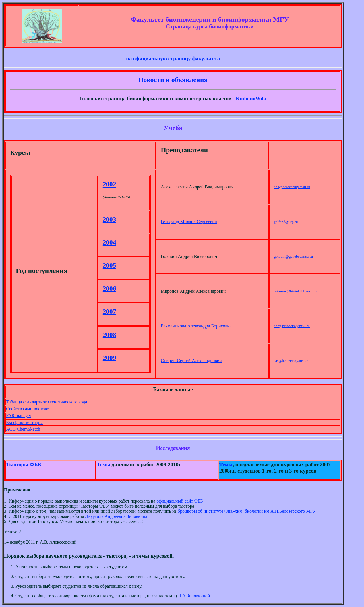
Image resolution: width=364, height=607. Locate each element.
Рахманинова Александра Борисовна (196, 326)
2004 (109, 242)
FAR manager (19, 416)
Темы (103, 465)
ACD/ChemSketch (23, 429)
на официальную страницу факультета (173, 59)
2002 (109, 184)
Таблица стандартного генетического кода (46, 402)
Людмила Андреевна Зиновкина (116, 516)
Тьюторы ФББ (24, 465)
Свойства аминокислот (28, 409)
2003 (109, 219)
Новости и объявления (173, 80)
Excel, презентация (24, 422)
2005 (109, 265)
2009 (109, 358)
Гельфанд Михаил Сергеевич (189, 222)
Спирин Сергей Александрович (191, 361)
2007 (109, 311)
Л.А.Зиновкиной (195, 596)
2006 (109, 288)
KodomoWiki (251, 98)
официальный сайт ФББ (180, 501)
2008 (109, 335)
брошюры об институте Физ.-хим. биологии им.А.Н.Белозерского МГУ (247, 511)
